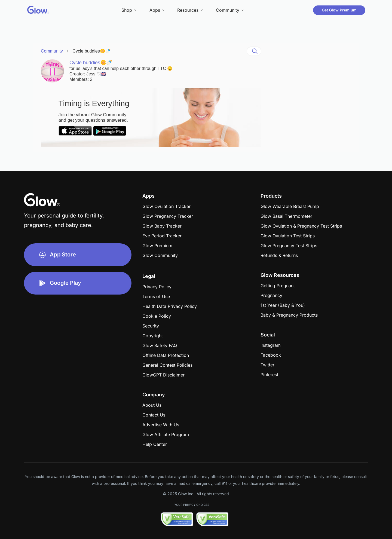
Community (52, 51)
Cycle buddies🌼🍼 (92, 51)
